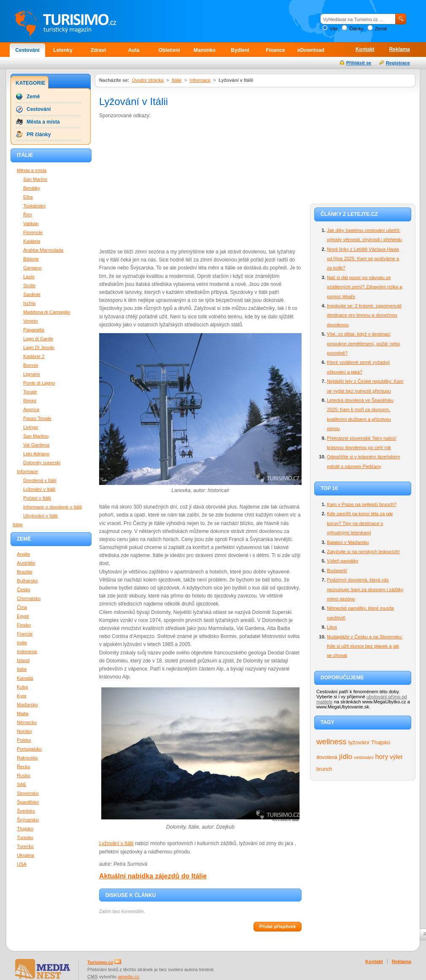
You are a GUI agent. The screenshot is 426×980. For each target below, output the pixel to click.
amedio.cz (128, 977)
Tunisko (25, 837)
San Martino (36, 436)
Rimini (30, 401)
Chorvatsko (29, 598)
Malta (23, 713)
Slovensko (28, 793)
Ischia (29, 303)
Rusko (24, 775)
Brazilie (25, 572)
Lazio (29, 277)
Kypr (22, 696)
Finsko (24, 625)
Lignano (32, 374)
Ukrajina (26, 855)
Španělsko (28, 802)
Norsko (24, 731)
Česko (24, 590)
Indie (22, 643)
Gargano (32, 268)
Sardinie (32, 294)
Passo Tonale (37, 418)
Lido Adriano (36, 454)
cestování (364, 757)
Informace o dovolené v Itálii (53, 507)
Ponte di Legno (39, 383)
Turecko (25, 846)
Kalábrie (32, 241)
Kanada (25, 678)
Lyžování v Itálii (116, 843)
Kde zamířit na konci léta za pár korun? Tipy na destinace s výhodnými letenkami (360, 523)
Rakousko (27, 758)
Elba (28, 197)
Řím (28, 215)
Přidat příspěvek (277, 926)
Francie (25, 634)
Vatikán (31, 223)
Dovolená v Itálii (40, 480)
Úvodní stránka (148, 80)
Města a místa (43, 122)
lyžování (359, 742)
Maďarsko (27, 705)
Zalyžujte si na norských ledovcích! (363, 552)
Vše (333, 29)
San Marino (35, 179)
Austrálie (26, 563)
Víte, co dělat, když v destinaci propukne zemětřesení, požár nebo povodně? (364, 343)
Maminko (205, 50)
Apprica (31, 409)
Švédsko (26, 811)
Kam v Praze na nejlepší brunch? (362, 504)
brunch (324, 769)
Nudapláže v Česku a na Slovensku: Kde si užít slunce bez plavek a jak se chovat (365, 646)
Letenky (63, 50)
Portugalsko (29, 749)
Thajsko (381, 742)
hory (382, 757)
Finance (275, 50)
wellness (332, 742)
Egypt (23, 616)
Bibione (31, 259)
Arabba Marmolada (43, 250)
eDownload (311, 50)
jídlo (346, 757)
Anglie (23, 554)
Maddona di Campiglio (47, 312)
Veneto (31, 321)
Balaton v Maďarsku (348, 542)
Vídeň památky (343, 561)
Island (23, 660)
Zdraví (98, 50)
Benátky (32, 188)
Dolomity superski (42, 463)
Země (381, 29)
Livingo (31, 427)
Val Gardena (36, 445)
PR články (39, 135)
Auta (134, 50)
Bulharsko (27, 581)
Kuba (22, 687)
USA (22, 864)
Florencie (33, 232)
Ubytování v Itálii (40, 516)
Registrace (398, 63)
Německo (27, 722)
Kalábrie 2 (34, 356)
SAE (22, 784)
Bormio (31, 365)
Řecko (24, 767)
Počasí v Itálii (37, 498)
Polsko (24, 740)
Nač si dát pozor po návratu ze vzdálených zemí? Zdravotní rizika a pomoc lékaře (364, 287)
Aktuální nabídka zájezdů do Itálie (153, 876)
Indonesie (27, 652)
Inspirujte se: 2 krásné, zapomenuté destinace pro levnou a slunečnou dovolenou (364, 315)
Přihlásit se (359, 63)
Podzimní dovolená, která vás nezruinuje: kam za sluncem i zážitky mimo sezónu (365, 589)
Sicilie (29, 285)
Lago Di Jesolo (39, 347)
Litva (332, 627)
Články (356, 29)
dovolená (327, 757)
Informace (200, 80)
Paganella (34, 330)
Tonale (30, 392)
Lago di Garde (38, 339)
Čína (22, 607)
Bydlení (240, 50)
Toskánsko (34, 206)
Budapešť (337, 571)
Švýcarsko (28, 820)
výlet (396, 757)
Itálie (177, 80)
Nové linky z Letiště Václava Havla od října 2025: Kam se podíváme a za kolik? (363, 259)
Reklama (400, 49)
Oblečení (169, 50)
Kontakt (365, 49)
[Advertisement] (170, 183)
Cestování (27, 50)
